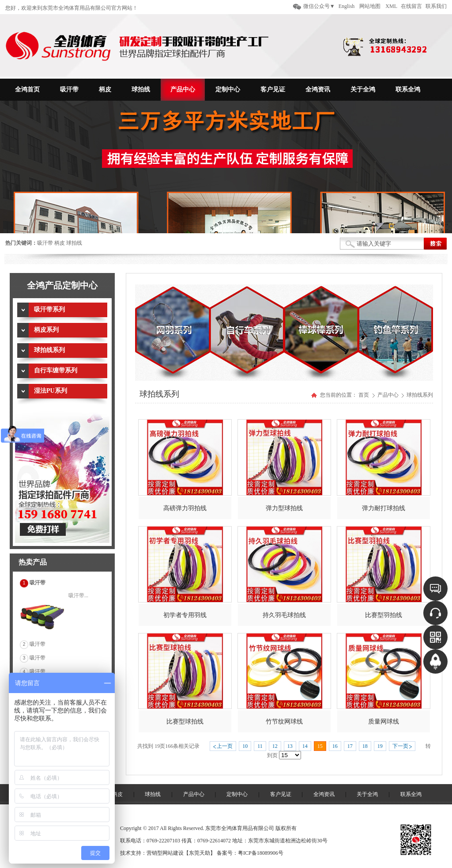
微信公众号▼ (319, 6)
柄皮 (60, 243)
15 (320, 746)
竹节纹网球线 (284, 722)
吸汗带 (45, 243)
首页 (364, 395)
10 (245, 746)
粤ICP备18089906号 (261, 853)
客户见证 (281, 794)
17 (350, 746)
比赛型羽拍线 (384, 615)
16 (335, 746)
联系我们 (436, 6)
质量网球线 (384, 722)
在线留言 (411, 6)
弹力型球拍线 (284, 508)
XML (391, 6)
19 (380, 746)
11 (260, 746)
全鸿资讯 (324, 794)
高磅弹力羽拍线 (185, 508)
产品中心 (389, 395)
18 (365, 746)
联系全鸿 (411, 794)
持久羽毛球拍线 (284, 615)
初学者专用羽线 (185, 615)
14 (305, 746)
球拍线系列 (420, 395)
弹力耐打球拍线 (384, 508)
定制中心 (237, 794)
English (347, 6)
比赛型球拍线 (185, 722)
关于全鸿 (367, 794)
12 (275, 746)
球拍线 (74, 243)
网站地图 (370, 6)
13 (290, 746)
